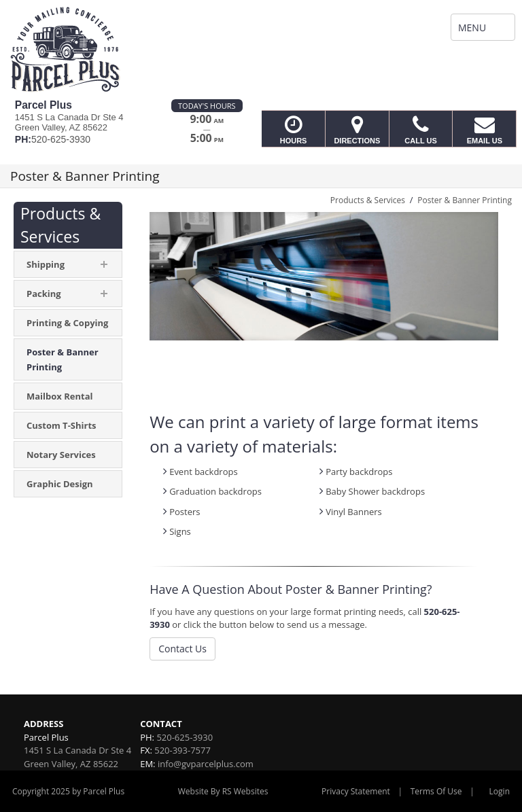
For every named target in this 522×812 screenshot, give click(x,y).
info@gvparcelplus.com (206, 764)
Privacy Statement (356, 791)
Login (500, 791)
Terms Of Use (436, 791)
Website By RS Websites (223, 791)
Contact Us (182, 649)
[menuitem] (68, 323)
